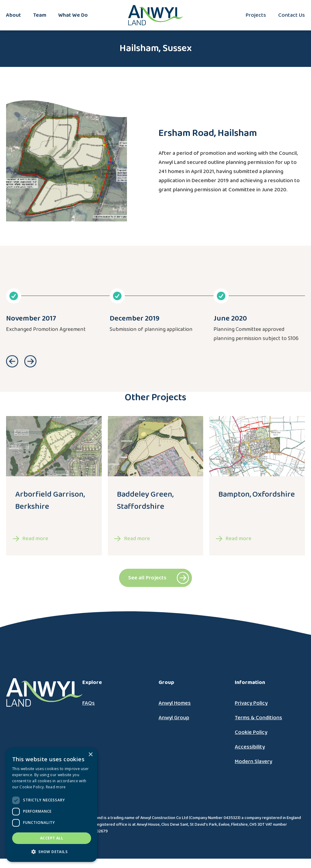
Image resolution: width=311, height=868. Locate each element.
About (14, 15)
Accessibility (250, 747)
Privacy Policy (251, 703)
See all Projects (147, 578)
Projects (256, 15)
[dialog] (52, 805)
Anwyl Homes (175, 703)
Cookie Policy (251, 732)
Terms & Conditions (258, 718)
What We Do (73, 15)
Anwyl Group (174, 718)
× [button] (90, 755)
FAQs (89, 703)
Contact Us (292, 15)
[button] (52, 852)
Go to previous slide (12, 361)
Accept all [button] (52, 838)
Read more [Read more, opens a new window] (56, 787)
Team (40, 15)
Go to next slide (30, 361)
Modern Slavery (253, 762)
